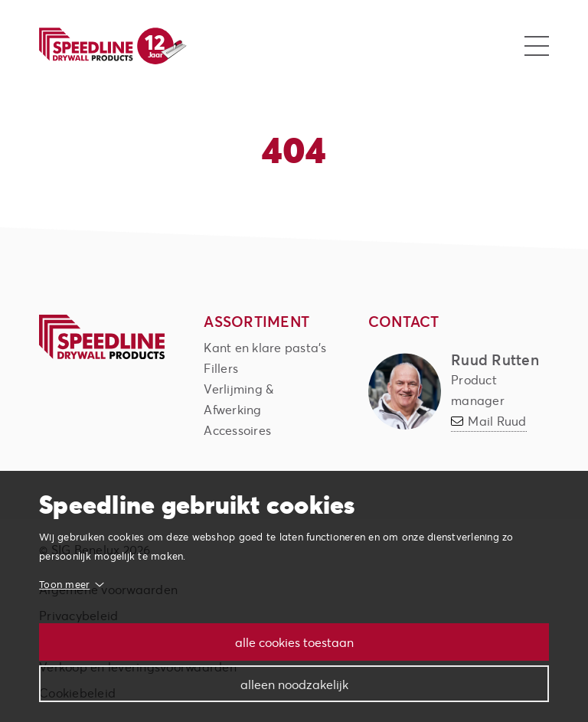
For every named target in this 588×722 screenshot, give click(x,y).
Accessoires (237, 430)
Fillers (221, 368)
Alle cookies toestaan (294, 642)
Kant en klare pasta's (265, 347)
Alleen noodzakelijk (294, 684)
